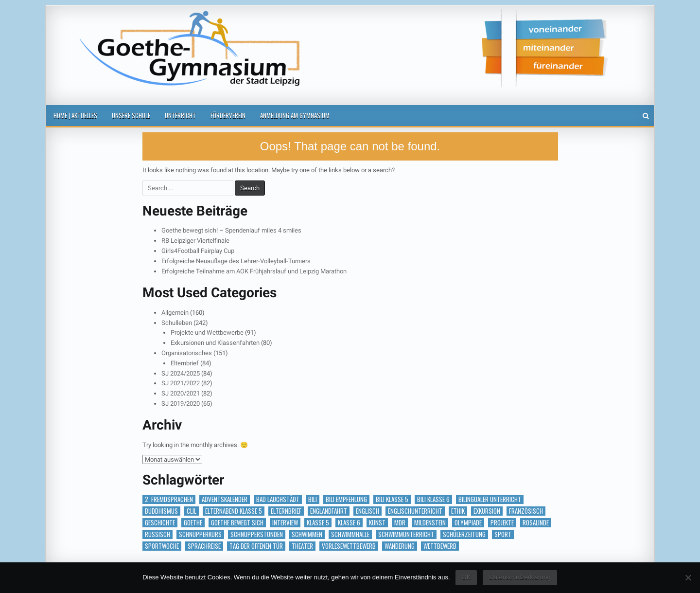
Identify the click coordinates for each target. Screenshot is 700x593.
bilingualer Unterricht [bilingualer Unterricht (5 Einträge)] (490, 499)
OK (466, 577)
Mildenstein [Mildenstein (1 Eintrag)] (430, 523)
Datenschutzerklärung (520, 577)
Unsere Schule (131, 115)
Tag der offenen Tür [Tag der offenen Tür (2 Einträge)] (256, 546)
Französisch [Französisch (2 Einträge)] (526, 511)
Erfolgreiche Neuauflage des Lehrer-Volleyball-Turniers (236, 261)
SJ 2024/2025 (181, 373)
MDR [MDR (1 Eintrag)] (400, 523)
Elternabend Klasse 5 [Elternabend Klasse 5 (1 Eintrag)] (234, 511)
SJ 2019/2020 (181, 404)
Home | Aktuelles (75, 115)
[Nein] (688, 577)
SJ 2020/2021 (181, 393)
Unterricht (180, 115)
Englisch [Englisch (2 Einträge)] (367, 511)
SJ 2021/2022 (181, 383)
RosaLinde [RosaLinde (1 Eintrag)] (536, 523)
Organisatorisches (187, 353)
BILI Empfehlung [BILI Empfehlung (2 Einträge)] (346, 499)
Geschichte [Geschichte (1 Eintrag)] (160, 523)
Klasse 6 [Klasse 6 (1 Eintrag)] (349, 523)
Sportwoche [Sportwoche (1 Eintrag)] (162, 546)
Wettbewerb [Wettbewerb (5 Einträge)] (440, 546)
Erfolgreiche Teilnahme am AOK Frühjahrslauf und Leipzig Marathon (254, 271)
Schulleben (177, 323)
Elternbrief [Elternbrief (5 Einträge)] (286, 511)
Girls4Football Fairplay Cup (198, 251)
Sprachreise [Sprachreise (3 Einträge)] (204, 546)
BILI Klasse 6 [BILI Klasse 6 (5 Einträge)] (433, 499)
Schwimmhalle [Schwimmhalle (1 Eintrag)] (350, 534)
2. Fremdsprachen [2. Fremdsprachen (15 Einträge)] (169, 499)
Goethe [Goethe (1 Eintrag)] (193, 523)
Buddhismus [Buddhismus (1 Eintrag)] (161, 511)
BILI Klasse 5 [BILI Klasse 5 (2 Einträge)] (392, 499)
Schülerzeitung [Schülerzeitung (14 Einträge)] (464, 534)
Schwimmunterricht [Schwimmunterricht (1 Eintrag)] (406, 534)
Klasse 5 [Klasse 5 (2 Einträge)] (318, 523)
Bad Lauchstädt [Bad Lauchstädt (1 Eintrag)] (278, 499)
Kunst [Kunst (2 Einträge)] (377, 523)
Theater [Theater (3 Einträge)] (302, 546)
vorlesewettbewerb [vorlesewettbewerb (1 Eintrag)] (349, 546)
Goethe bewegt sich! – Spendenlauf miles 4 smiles (231, 230)
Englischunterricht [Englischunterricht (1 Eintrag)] (415, 511)
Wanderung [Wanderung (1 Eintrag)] (400, 546)
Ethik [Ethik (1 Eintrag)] (458, 511)
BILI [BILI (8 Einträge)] (313, 499)
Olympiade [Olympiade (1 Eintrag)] (468, 523)
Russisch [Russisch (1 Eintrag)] (157, 534)
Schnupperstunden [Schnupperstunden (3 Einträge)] (257, 534)
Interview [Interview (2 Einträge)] (285, 523)
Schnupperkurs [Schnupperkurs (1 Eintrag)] (200, 534)
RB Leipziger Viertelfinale (195, 241)
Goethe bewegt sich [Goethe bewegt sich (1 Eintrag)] (237, 523)
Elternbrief (185, 363)
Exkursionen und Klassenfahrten (215, 343)
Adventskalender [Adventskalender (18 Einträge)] (225, 499)
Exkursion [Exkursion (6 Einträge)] (487, 511)
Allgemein (175, 313)
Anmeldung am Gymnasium (295, 115)
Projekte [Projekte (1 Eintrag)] (502, 523)
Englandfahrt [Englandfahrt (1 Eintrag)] (329, 511)
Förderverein (228, 115)
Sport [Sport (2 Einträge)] (503, 534)
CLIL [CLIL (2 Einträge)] (192, 511)
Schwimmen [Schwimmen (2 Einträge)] (307, 534)
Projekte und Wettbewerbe (207, 332)
